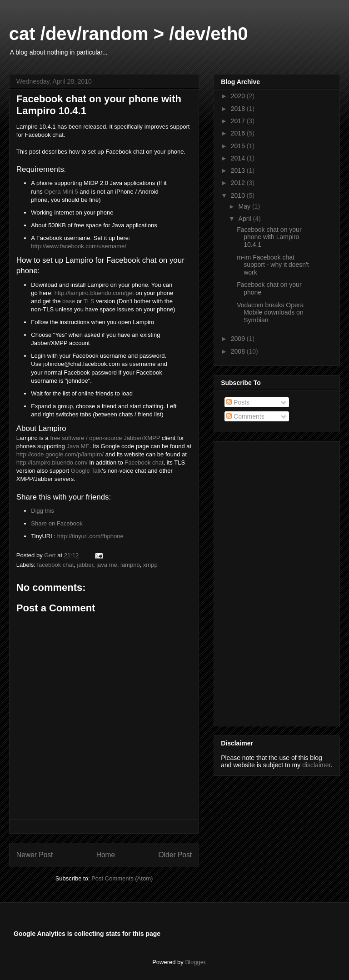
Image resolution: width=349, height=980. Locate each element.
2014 (239, 158)
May (245, 206)
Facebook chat (144, 462)
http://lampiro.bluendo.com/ (52, 462)
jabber (85, 565)
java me (107, 565)
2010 (239, 195)
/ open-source (103, 438)
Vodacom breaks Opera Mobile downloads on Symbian (270, 313)
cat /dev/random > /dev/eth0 (129, 34)
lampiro (130, 565)
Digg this (42, 511)
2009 (239, 339)
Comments (245, 416)
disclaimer (316, 765)
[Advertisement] (257, 581)
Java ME (78, 446)
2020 (239, 96)
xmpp (150, 565)
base (69, 301)
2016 (239, 133)
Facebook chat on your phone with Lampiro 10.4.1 (269, 237)
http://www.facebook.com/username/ (79, 246)
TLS (89, 301)
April (246, 219)
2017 (239, 121)
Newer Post (35, 855)
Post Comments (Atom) (122, 878)
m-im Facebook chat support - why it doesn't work (273, 265)
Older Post (175, 855)
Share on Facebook (57, 523)
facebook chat (55, 565)
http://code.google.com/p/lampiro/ (60, 454)
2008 (239, 351)
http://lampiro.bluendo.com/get (94, 293)
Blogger (195, 962)
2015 (239, 146)
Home (106, 855)
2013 (239, 170)
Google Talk (86, 471)
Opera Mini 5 (61, 192)
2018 (239, 109)
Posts (238, 402)
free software (67, 438)
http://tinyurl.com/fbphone (90, 536)
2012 (239, 183)
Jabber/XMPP (142, 438)
